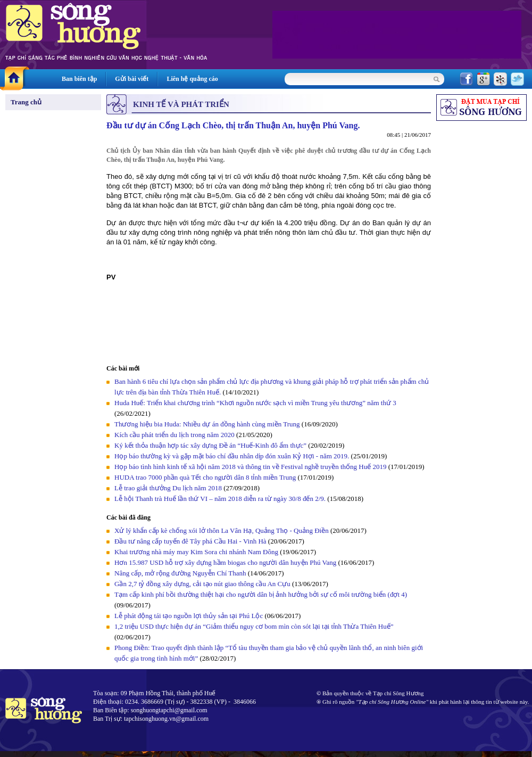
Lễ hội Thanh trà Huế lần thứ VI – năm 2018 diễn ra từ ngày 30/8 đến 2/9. (221, 499)
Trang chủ (26, 102)
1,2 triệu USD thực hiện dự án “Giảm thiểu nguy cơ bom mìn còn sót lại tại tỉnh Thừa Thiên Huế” (254, 626)
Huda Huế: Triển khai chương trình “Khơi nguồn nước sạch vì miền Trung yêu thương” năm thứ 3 (255, 403)
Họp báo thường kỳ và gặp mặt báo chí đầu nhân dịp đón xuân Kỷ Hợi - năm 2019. (233, 456)
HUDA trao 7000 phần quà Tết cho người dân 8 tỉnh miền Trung (205, 477)
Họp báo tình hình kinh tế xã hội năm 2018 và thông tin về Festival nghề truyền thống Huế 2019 (250, 467)
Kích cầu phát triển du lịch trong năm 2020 (175, 435)
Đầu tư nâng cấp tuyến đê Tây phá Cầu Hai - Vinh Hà (190, 541)
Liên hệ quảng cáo (192, 79)
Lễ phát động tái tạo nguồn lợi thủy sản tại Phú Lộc (189, 616)
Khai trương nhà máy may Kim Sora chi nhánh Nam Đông (196, 552)
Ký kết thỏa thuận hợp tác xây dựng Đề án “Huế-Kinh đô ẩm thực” (210, 445)
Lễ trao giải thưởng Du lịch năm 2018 (169, 488)
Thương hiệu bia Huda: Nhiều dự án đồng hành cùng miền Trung (207, 424)
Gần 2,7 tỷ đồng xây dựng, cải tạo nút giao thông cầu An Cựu (203, 584)
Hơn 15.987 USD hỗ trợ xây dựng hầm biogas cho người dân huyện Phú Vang (225, 562)
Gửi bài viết (132, 79)
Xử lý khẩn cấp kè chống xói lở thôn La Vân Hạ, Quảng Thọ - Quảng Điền (222, 530)
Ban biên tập (79, 79)
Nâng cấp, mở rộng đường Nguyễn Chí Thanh (180, 573)
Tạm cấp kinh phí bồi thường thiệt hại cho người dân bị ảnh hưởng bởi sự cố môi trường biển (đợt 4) (261, 594)
